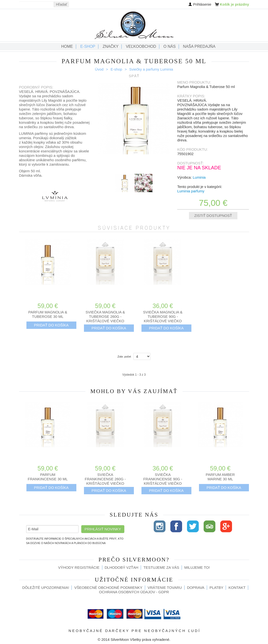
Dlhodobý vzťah (122, 567)
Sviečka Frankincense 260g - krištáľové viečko (105, 479)
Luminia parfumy (191, 191)
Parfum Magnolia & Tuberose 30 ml (48, 314)
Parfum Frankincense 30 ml (48, 477)
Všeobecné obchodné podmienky (108, 588)
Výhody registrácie (79, 567)
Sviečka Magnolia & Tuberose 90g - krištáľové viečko (163, 316)
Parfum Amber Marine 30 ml (220, 477)
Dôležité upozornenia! (46, 588)
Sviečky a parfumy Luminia (151, 69)
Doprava (196, 588)
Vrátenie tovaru (165, 588)
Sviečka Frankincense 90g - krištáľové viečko (163, 479)
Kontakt (237, 588)
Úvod (99, 69)
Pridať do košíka (51, 325)
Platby (216, 588)
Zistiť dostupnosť (213, 216)
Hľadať (62, 4)
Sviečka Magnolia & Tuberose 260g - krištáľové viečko (105, 316)
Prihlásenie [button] (202, 4)
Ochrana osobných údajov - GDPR (134, 592)
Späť (134, 76)
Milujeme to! (197, 567)
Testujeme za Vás (161, 567)
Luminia (199, 177)
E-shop (117, 69)
